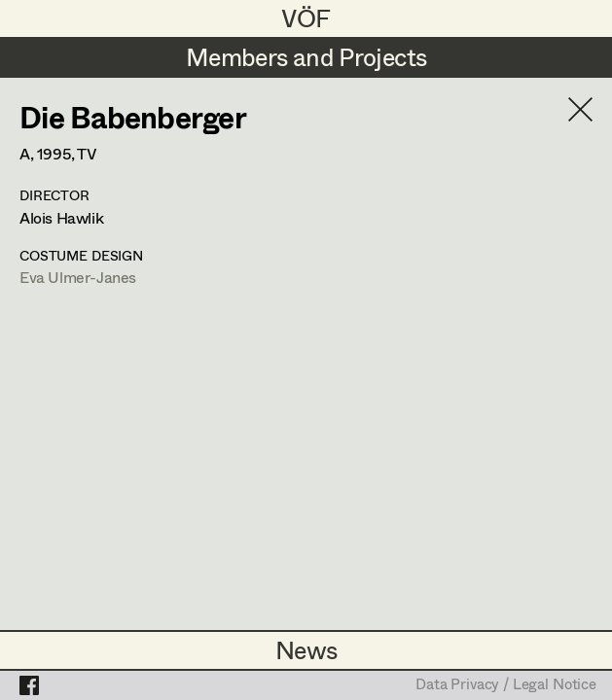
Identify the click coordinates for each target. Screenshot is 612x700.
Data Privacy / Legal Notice (506, 685)
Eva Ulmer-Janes (78, 277)
